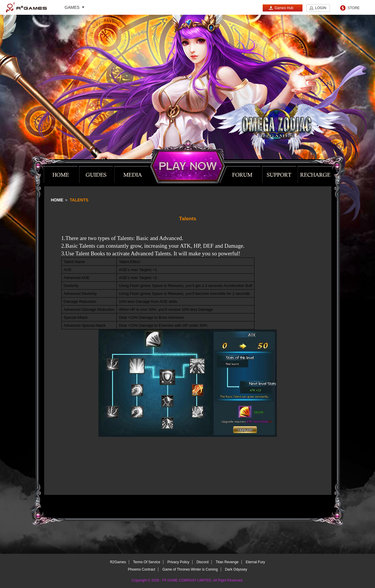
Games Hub (281, 8)
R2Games (26, 7)
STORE (354, 8)
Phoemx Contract (142, 569)
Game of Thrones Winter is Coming (190, 569)
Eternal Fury (255, 562)
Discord (203, 562)
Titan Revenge (227, 562)
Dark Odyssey (236, 569)
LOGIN (321, 8)
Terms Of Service (147, 562)
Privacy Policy (179, 562)
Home (57, 200)
